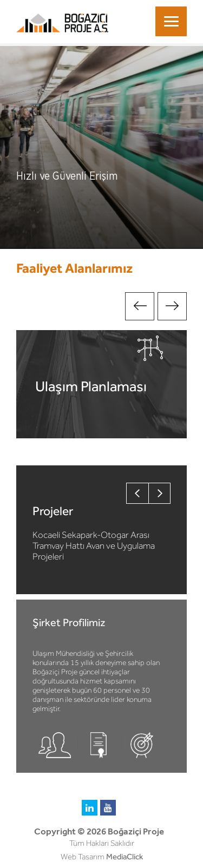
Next (172, 306)
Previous (140, 306)
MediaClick (125, 857)
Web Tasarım (83, 857)
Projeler (53, 511)
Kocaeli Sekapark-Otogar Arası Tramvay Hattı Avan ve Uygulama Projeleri (94, 545)
